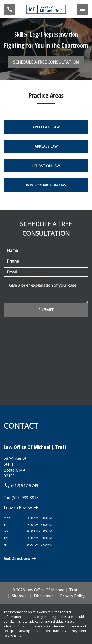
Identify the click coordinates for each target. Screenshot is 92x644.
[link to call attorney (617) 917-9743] (9, 9)
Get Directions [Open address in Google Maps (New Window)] (21, 558)
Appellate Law (46, 127)
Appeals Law (46, 146)
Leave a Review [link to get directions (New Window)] (21, 508)
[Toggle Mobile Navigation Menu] (83, 9)
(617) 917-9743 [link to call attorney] (21, 486)
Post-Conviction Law (46, 185)
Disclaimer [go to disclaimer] (43, 596)
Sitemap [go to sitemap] (19, 596)
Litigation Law (46, 166)
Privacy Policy (72, 596)
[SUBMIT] (46, 310)
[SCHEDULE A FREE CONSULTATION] (46, 62)
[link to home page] (46, 9)
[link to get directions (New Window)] (46, 467)
